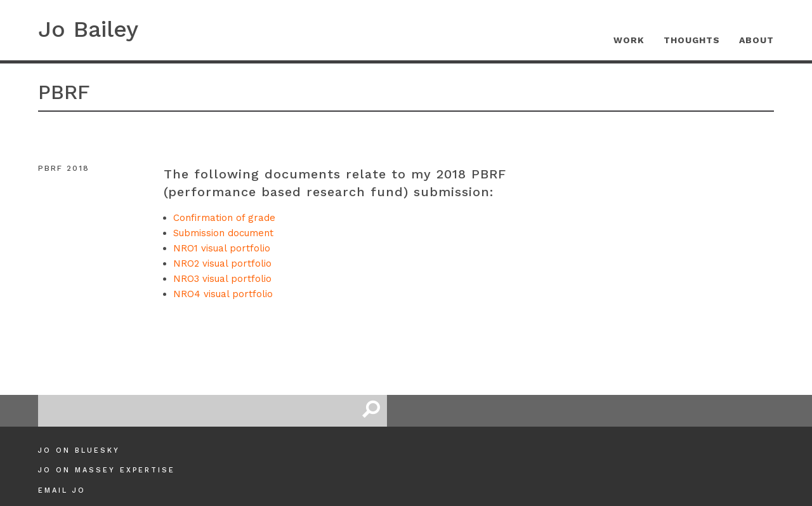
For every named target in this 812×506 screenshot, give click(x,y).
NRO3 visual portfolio (222, 279)
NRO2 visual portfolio (222, 263)
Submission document (223, 233)
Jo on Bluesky (79, 450)
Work (629, 40)
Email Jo (62, 490)
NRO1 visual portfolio (222, 248)
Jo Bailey (88, 29)
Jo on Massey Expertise (107, 470)
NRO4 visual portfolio (223, 294)
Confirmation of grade (224, 218)
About (756, 40)
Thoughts (692, 40)
